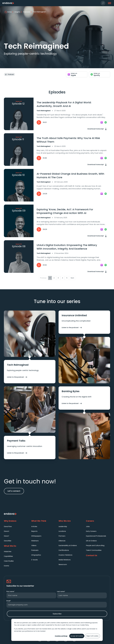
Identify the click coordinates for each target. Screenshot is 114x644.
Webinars (35, 541)
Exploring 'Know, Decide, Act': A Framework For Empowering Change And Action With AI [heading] (65, 211)
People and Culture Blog (95, 545)
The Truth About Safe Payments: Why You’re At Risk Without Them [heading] (68, 140)
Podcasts (35, 550)
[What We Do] (16, 546)
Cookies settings (61, 636)
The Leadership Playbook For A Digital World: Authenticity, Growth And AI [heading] (64, 104)
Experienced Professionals (96, 536)
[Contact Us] (98, 556)
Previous (43, 278)
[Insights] (19, 12)
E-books (34, 560)
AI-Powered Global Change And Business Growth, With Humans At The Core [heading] (70, 176)
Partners (62, 536)
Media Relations (65, 560)
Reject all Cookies (92, 636)
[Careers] (98, 521)
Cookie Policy (84, 625)
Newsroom (63, 564)
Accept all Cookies (77, 636)
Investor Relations (65, 555)
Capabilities (8, 556)
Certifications (64, 550)
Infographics (36, 555)
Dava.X (7, 531)
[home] (11, 12)
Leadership (63, 526)
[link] (102, 122)
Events (6, 566)
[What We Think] (43, 521)
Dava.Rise (8, 541)
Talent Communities (94, 550)
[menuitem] (16, 526)
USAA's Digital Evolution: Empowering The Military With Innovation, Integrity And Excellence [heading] (67, 247)
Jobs (88, 526)
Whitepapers (36, 536)
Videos (34, 545)
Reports (34, 531)
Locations (62, 531)
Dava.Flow (8, 526)
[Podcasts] (28, 12)
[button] (103, 3)
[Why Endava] (16, 521)
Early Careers (91, 531)
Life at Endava (91, 541)
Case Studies (9, 561)
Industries (8, 551)
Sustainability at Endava (68, 545)
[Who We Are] (71, 521)
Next (72, 278)
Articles (34, 526)
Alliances (62, 541)
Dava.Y (6, 536)
